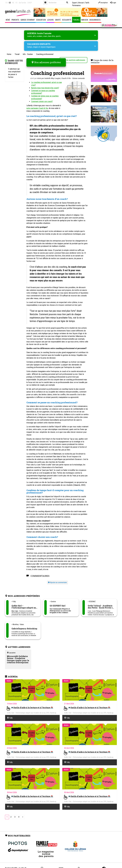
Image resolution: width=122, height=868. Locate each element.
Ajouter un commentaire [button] (57, 580)
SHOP (30, 3)
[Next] (23, 815)
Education (41, 20)
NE (13, 3)
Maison (85, 20)
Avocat (81, 3)
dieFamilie (22, 3)
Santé (58, 20)
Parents (15, 20)
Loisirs (50, 20)
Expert (75, 3)
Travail (76, 20)
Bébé (8, 20)
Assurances (95, 20)
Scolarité (67, 20)
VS (16, 3)
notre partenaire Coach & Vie (37, 106)
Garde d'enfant (28, 20)
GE (10, 3)
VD (6, 3)
